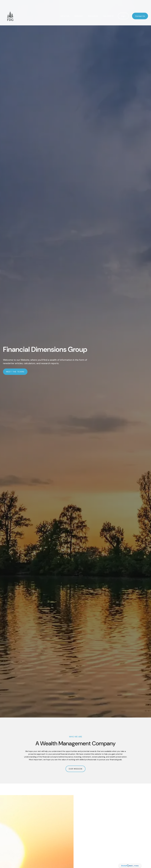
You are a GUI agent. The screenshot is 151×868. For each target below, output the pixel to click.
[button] (65, 9)
